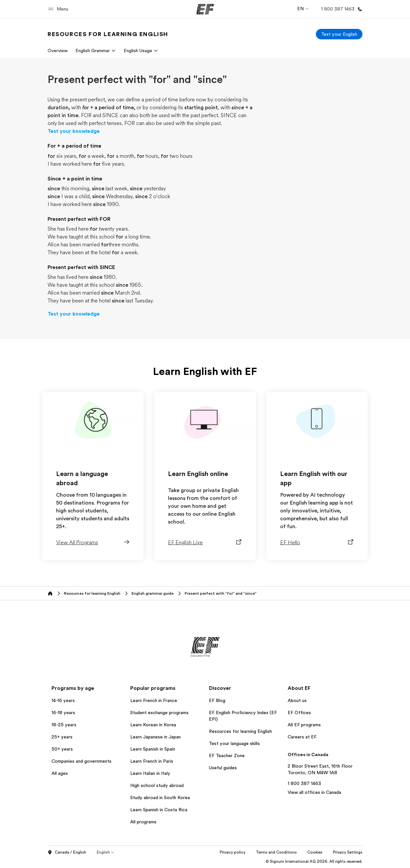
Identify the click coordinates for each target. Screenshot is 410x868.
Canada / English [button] (67, 853)
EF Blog (217, 700)
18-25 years (64, 725)
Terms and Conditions (276, 852)
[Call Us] (340, 9)
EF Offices (299, 713)
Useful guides (223, 768)
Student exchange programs (159, 713)
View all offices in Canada (314, 792)
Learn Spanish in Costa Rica (159, 810)
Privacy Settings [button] (348, 852)
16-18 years (63, 713)
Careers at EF (302, 737)
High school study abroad (157, 785)
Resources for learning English (240, 731)
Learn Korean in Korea (153, 725)
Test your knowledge (74, 131)
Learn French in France (154, 700)
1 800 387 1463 (304, 783)
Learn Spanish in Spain (153, 749)
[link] (108, 34)
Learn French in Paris (152, 761)
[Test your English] (339, 34)
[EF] (205, 9)
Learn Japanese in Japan (155, 737)
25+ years (62, 737)
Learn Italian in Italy (150, 773)
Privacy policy (233, 852)
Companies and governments (82, 761)
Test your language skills (234, 743)
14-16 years (63, 700)
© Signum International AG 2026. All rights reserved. (314, 861)
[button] (59, 9)
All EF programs (304, 725)
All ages (60, 773)
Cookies (315, 852)
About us (297, 700)
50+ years (62, 749)
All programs (143, 822)
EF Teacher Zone (227, 755)
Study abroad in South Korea (160, 797)
